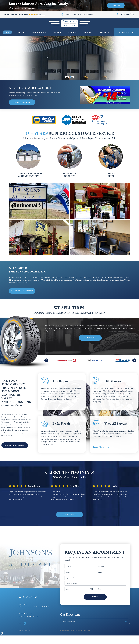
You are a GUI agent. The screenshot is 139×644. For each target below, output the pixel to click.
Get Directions (70, 614)
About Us (72, 32)
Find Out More (90, 338)
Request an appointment (22, 291)
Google (25, 623)
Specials (57, 32)
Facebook (20, 623)
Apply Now (116, 5)
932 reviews (41, 15)
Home (7, 32)
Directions (104, 32)
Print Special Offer (22, 102)
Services (21, 32)
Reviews (88, 32)
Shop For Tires (39, 32)
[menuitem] (7, 32)
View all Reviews (70, 515)
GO (127, 621)
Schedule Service (127, 32)
